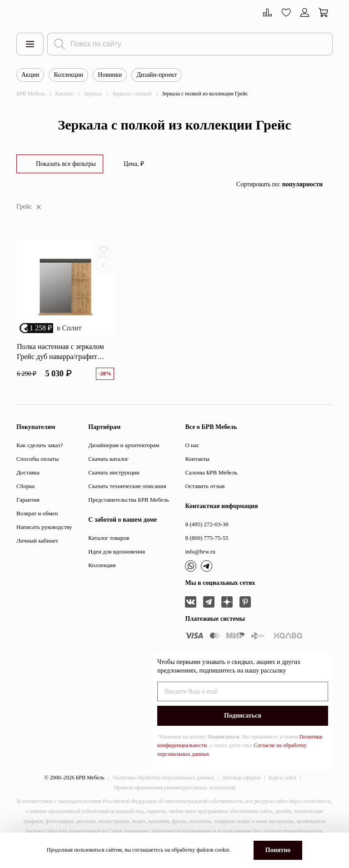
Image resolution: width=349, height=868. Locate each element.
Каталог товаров (109, 539)
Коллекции (68, 75)
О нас (192, 446)
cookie (222, 850)
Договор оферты (241, 778)
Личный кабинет (37, 541)
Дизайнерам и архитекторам (124, 446)
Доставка (28, 473)
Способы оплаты (37, 460)
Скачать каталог (108, 460)
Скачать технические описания (127, 487)
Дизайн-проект (157, 75)
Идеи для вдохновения (117, 552)
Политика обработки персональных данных (163, 778)
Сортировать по (279, 184)
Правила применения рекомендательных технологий (174, 788)
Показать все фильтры (66, 164)
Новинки (110, 75)
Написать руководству (44, 528)
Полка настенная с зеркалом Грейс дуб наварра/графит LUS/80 (60, 353)
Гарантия (28, 501)
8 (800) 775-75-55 (207, 539)
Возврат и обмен (37, 514)
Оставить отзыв (205, 487)
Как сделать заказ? (40, 446)
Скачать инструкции (114, 473)
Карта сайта (282, 778)
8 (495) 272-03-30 (207, 525)
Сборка (25, 487)
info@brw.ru (200, 552)
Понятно (278, 850)
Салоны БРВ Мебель (211, 473)
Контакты (197, 460)
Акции (30, 75)
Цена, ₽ (134, 164)
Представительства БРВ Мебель (128, 501)
